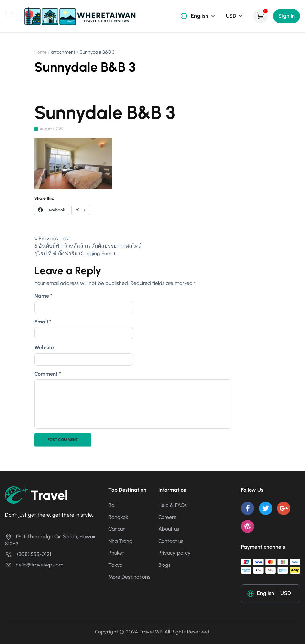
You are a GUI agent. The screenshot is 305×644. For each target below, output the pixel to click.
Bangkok (118, 517)
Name (43, 296)
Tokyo (115, 565)
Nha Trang (120, 541)
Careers (167, 517)
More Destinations (129, 577)
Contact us (171, 541)
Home (41, 52)
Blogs (164, 565)
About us (169, 529)
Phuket (116, 553)
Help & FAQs (173, 505)
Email (43, 322)
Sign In (287, 16)
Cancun (117, 529)
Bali (112, 505)
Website (44, 348)
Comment (48, 374)
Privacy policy (174, 553)
